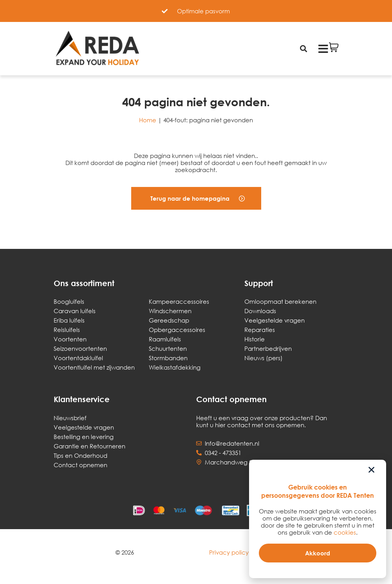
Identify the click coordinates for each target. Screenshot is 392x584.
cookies (345, 532)
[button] (196, 198)
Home (148, 120)
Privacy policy (229, 552)
